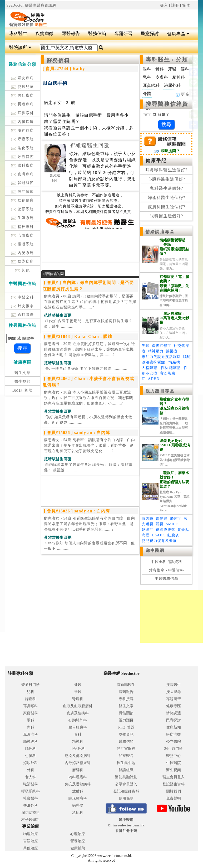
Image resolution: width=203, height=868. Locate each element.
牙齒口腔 (23, 157)
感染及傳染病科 (78, 756)
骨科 (78, 734)
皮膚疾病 (23, 174)
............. (88, 324)
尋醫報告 (71, 34)
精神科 (78, 742)
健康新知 (174, 727)
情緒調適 (174, 713)
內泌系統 (23, 253)
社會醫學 (31, 798)
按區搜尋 (174, 692)
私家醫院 (126, 756)
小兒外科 (78, 749)
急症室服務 (126, 749)
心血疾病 (23, 235)
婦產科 (31, 699)
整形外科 (31, 805)
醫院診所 (20, 48)
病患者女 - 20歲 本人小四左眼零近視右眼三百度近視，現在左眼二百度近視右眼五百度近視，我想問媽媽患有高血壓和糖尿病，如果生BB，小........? (89, 398)
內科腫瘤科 (78, 777)
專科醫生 (18, 34)
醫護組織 (126, 770)
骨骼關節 (23, 183)
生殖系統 (23, 218)
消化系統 (23, 148)
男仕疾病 (23, 95)
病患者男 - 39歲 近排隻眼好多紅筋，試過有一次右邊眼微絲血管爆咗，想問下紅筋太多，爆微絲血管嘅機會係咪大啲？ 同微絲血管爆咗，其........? (90, 349)
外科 (31, 770)
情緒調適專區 (160, 232)
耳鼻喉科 (23, 113)
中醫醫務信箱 (167, 579)
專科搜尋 (126, 699)
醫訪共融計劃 (126, 777)
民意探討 (150, 34)
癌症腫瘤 (23, 192)
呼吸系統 (23, 139)
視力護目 (126, 720)
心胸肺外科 (78, 720)
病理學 (78, 805)
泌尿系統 (23, 209)
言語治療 (31, 841)
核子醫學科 (31, 820)
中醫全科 (23, 297)
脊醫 (78, 685)
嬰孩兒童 (23, 87)
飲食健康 (23, 200)
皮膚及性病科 (78, 713)
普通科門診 (31, 685)
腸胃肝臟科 (78, 727)
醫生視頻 (23, 381)
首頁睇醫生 (126, 685)
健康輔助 (78, 848)
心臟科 (31, 756)
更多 (183, 94)
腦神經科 (31, 742)
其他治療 (31, 848)
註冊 (175, 5)
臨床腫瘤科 (78, 798)
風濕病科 (31, 734)
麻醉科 (78, 770)
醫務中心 (174, 756)
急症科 (78, 813)
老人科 (31, 777)
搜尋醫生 (174, 685)
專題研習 (123, 34)
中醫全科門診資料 (167, 562)
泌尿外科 (31, 763)
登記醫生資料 (174, 784)
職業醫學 (31, 784)
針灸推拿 (23, 306)
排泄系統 (23, 244)
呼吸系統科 (31, 791)
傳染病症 (23, 261)
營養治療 (78, 841)
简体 (186, 5)
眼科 (31, 720)
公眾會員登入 (126, 784)
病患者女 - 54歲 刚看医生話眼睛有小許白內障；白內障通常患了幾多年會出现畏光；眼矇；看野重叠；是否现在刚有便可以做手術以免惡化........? (90, 445)
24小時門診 (174, 749)
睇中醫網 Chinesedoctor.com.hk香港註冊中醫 (126, 825)
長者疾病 (23, 104)
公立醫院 (174, 742)
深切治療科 (31, 813)
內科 (31, 727)
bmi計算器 (126, 727)
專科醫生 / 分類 (167, 59)
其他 (22, 270)
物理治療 (31, 834)
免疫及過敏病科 (78, 784)
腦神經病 (23, 130)
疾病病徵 (44, 34)
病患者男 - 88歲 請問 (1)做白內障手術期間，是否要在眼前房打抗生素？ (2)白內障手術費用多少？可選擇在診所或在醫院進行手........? (90, 302)
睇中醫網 (155, 550)
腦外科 (31, 749)
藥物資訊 (126, 734)
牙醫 (78, 692)
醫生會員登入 (174, 777)
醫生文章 (23, 373)
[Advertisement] (118, 17)
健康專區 (178, 34)
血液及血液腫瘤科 (78, 706)
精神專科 (23, 227)
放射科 (78, 791)
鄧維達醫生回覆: (91, 145)
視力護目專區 (160, 391)
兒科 (31, 692)
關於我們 (174, 791)
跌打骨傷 (23, 315)
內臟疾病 (23, 122)
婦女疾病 (23, 78)
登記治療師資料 (126, 791)
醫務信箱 (97, 34)
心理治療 (78, 834)
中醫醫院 (174, 763)
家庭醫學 (31, 713)
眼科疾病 (23, 165)
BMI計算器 (23, 390)
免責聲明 (174, 798)
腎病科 (78, 699)
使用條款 (126, 798)
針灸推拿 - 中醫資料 (167, 570)
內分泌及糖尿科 (78, 763)
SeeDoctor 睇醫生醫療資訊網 (31, 5)
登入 (164, 5)
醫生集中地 (126, 763)
